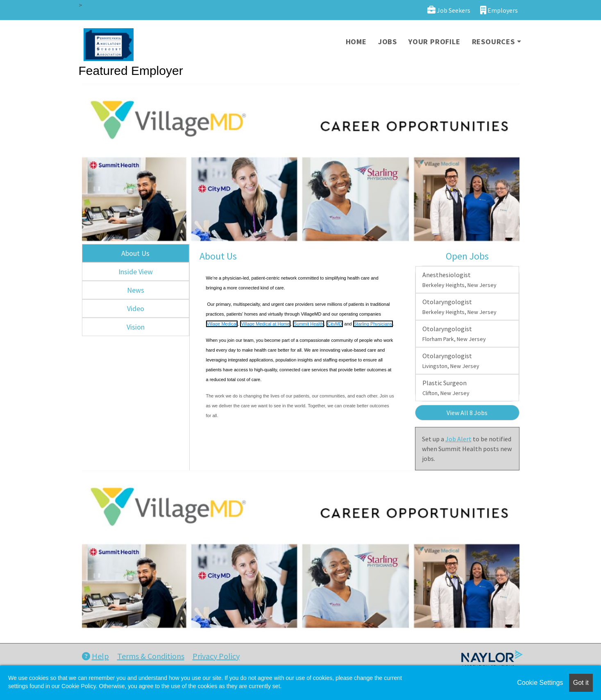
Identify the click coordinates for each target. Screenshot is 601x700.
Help (95, 656)
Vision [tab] (136, 327)
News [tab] (136, 290)
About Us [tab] (135, 253)
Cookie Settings (540, 683)
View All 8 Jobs (467, 413)
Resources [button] (493, 42)
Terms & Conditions (151, 656)
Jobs (388, 42)
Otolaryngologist (459, 307)
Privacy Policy (216, 656)
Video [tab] (136, 308)
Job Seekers (449, 10)
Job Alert (458, 439)
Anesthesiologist (459, 280)
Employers (499, 10)
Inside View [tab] (136, 272)
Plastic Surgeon (446, 388)
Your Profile (434, 42)
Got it (581, 683)
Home (356, 42)
